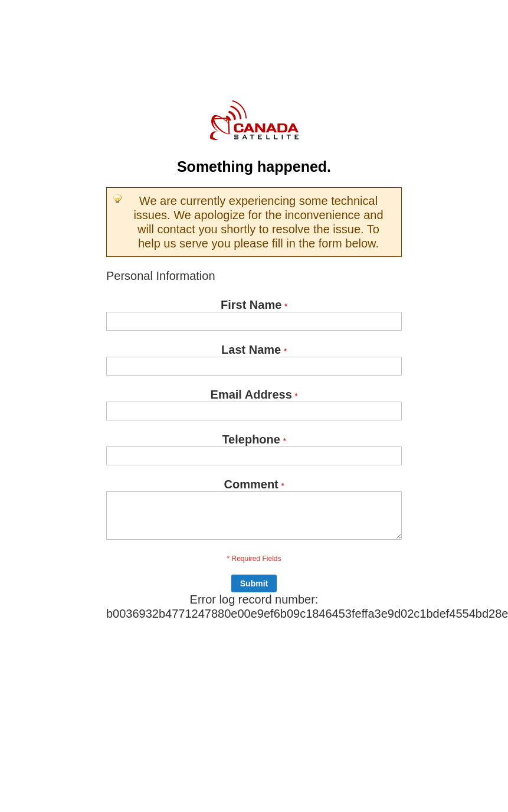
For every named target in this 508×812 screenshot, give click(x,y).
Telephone (251, 439)
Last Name (251, 350)
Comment (251, 484)
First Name (251, 305)
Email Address (251, 394)
